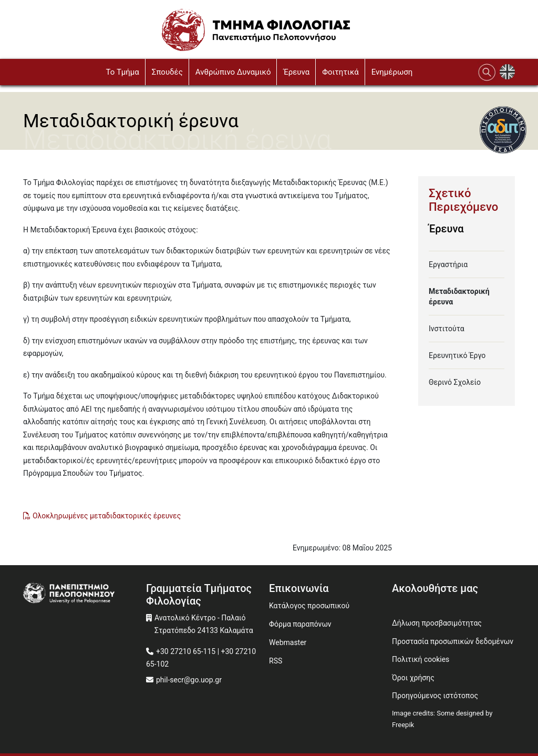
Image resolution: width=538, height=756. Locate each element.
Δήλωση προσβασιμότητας (437, 623)
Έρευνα (296, 72)
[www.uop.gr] (85, 594)
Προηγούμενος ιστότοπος (435, 696)
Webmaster (288, 642)
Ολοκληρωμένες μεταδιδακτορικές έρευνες (107, 516)
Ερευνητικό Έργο (457, 355)
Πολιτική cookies (421, 659)
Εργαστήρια (448, 264)
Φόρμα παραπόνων (300, 624)
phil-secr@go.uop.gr (189, 680)
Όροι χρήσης (413, 678)
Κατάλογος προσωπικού (309, 606)
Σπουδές (167, 72)
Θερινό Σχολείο (455, 382)
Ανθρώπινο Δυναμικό (233, 72)
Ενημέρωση (392, 72)
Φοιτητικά (340, 72)
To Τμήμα (122, 72)
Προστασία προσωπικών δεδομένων (453, 641)
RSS (276, 661)
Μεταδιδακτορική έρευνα (459, 297)
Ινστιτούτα (447, 329)
